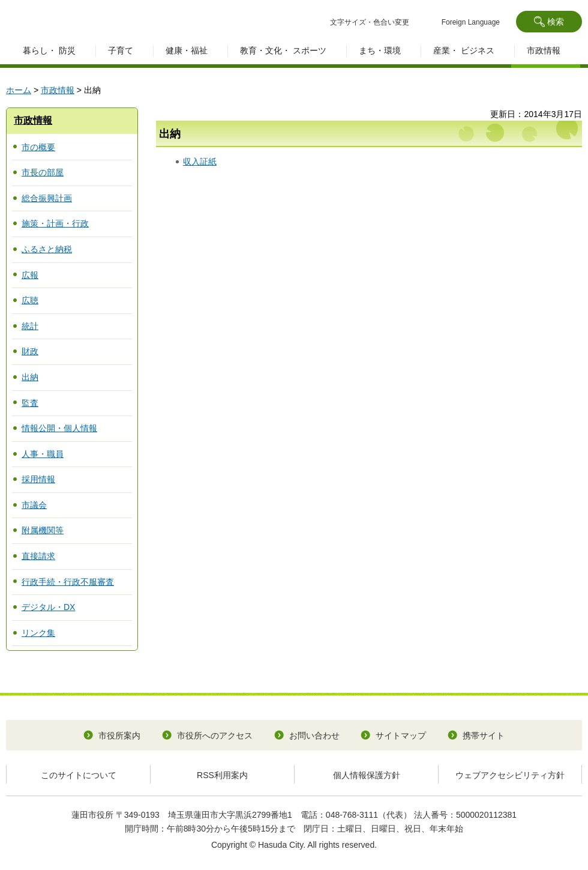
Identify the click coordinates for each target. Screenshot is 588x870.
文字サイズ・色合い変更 (370, 22)
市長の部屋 (43, 172)
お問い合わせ (314, 736)
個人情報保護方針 (367, 775)
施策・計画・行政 (55, 223)
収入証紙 (200, 162)
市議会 (34, 505)
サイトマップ (401, 736)
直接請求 (38, 556)
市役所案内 (119, 736)
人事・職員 (43, 454)
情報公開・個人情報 (59, 428)
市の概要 (38, 147)
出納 (30, 377)
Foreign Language (471, 22)
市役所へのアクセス (215, 736)
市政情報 (58, 90)
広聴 (30, 300)
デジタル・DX (48, 607)
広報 (30, 275)
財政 (30, 351)
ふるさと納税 (47, 249)
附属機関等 (43, 530)
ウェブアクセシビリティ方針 (510, 775)
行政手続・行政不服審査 (68, 582)
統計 (30, 326)
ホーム (19, 90)
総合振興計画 (47, 198)
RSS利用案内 (222, 775)
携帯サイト (484, 736)
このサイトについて (79, 775)
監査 (30, 403)
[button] (549, 22)
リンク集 (38, 633)
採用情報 (38, 479)
